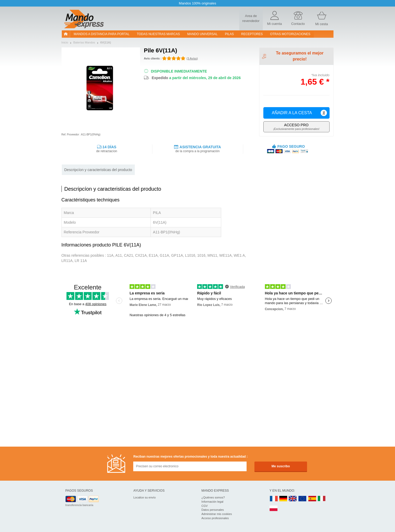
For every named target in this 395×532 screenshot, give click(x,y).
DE (283, 499)
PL (274, 509)
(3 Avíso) (192, 58)
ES (312, 499)
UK (293, 499)
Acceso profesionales (215, 518)
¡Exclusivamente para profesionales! (296, 127)
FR (274, 499)
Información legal (213, 502)
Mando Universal (202, 34)
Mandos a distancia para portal (102, 34)
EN (303, 499)
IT (322, 499)
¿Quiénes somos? (213, 497)
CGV (205, 506)
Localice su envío (145, 497)
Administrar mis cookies (217, 514)
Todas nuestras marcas (158, 34)
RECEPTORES (252, 34)
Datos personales (213, 510)
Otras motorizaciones (290, 34)
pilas (229, 34)
